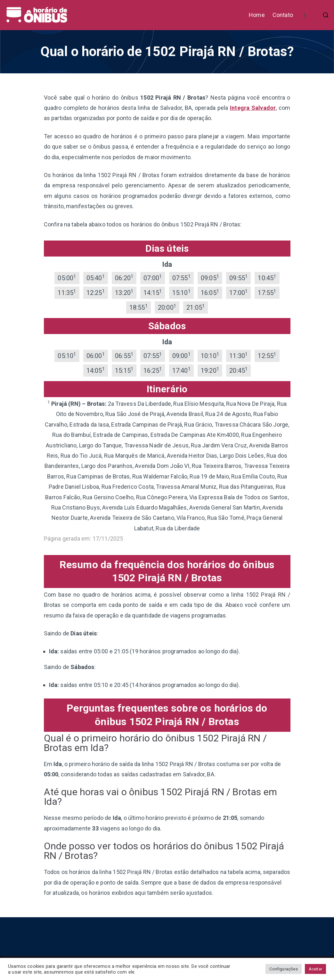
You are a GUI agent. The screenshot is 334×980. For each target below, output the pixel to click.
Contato (283, 15)
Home (257, 15)
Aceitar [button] (315, 969)
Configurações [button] (283, 969)
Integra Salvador (253, 108)
